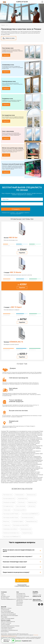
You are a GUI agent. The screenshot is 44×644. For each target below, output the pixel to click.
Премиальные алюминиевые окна (11, 533)
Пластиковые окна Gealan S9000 (20, 525)
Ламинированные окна (9, 81)
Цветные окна (32, 506)
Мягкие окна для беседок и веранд (13, 148)
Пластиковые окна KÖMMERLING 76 (30, 514)
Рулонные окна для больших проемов (13, 164)
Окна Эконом (21, 502)
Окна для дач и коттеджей (9, 502)
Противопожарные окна (9, 499)
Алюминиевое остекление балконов (9, 630)
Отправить (16, 209)
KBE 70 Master (16, 272)
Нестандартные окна (8, 115)
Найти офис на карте (37, 601)
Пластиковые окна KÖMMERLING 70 (11, 537)
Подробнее (6, 55)
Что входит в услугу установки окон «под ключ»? (22, 556)
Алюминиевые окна (8, 65)
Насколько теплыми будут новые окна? (22, 562)
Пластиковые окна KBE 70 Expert (11, 518)
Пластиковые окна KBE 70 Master (11, 514)
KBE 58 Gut (13, 238)
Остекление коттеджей (18, 521)
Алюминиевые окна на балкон (10, 529)
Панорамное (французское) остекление (10, 626)
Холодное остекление (6, 623)
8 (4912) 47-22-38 (22, 2)
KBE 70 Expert (16, 307)
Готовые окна (6, 525)
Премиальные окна (31, 495)
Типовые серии (7, 510)
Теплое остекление (5, 624)
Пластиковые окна (8, 48)
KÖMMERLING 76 (16, 342)
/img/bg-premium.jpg (27, 533)
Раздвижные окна (7, 99)
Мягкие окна (6, 521)
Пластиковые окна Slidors (27, 518)
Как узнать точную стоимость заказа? (22, 567)
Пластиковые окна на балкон (8, 627)
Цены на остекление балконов (8, 622)
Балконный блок (5, 632)
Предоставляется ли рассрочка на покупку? (22, 572)
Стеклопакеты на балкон (7, 629)
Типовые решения (19, 495)
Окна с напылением (8, 131)
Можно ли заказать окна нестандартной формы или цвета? (22, 551)
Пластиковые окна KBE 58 (20, 510)
